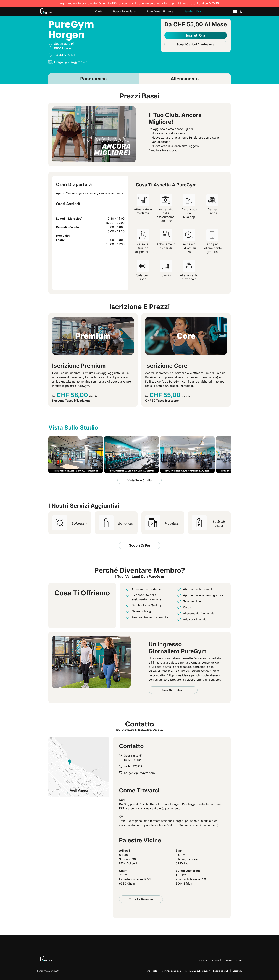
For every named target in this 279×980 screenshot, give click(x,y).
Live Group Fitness (160, 11)
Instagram (227, 960)
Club (98, 11)
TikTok (239, 960)
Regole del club (221, 971)
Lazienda (237, 971)
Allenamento (185, 79)
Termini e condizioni (171, 971)
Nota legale (151, 971)
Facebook (202, 960)
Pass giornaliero (124, 11)
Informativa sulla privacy (197, 971)
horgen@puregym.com (139, 773)
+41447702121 (134, 766)
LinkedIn (215, 960)
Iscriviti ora (193, 11)
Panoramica (94, 79)
